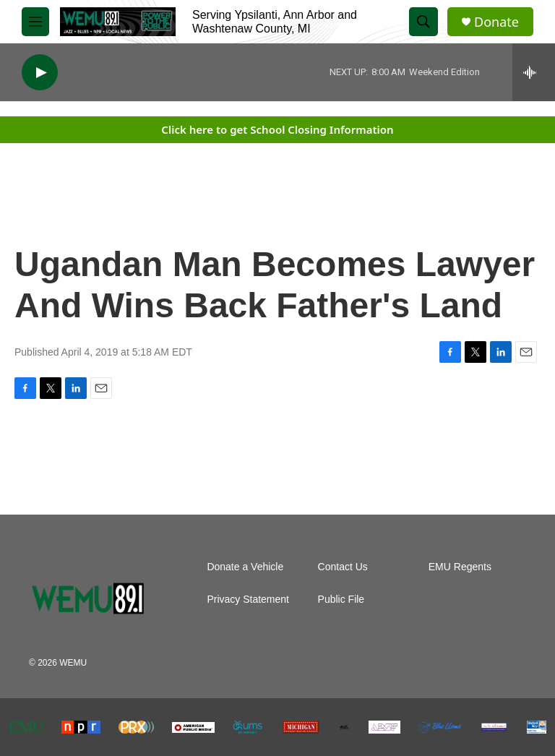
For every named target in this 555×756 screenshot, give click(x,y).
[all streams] (534, 72)
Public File (341, 600)
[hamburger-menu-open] (35, 22)
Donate (496, 22)
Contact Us (343, 567)
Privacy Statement (248, 600)
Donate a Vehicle (245, 567)
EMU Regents (460, 567)
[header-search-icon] (423, 22)
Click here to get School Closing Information (277, 129)
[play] (40, 73)
